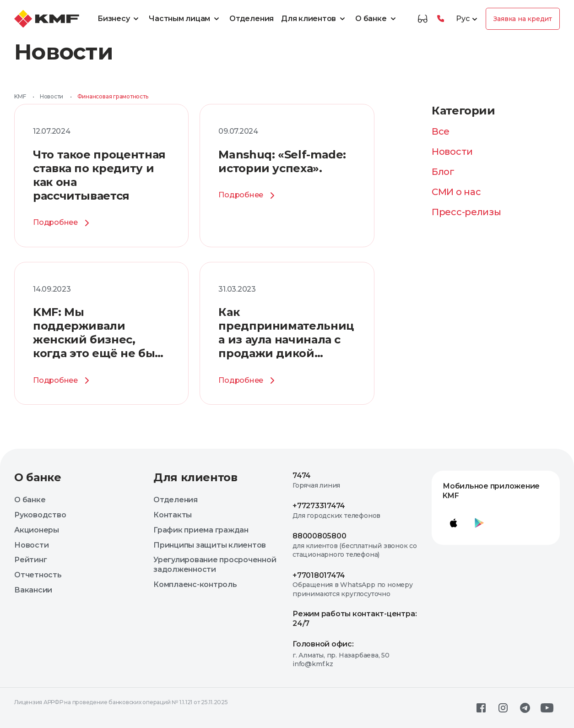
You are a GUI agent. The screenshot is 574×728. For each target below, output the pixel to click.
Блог (443, 172)
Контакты (173, 515)
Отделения (252, 19)
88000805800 (319, 536)
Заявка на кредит (523, 19)
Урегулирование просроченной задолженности (215, 565)
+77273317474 (319, 506)
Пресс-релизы (466, 212)
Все (441, 131)
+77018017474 (319, 575)
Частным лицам (185, 19)
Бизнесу (119, 19)
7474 (302, 475)
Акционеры (37, 530)
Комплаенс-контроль (195, 584)
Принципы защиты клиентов (210, 545)
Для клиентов (314, 19)
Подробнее (63, 223)
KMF (20, 96)
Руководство (40, 515)
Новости (51, 96)
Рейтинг (30, 560)
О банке (377, 19)
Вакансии (33, 590)
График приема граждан (201, 530)
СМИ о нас (456, 192)
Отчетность (38, 575)
